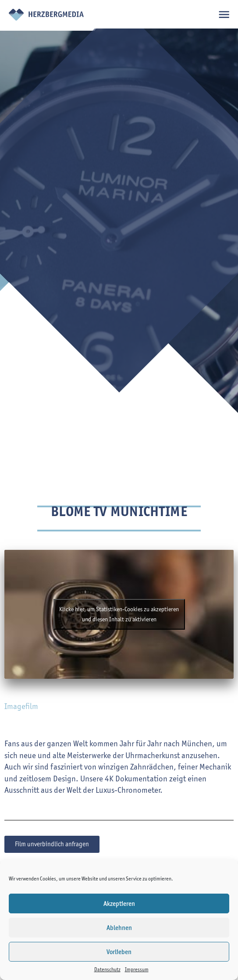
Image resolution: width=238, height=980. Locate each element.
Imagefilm (21, 706)
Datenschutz (107, 969)
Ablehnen (119, 928)
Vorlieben (119, 952)
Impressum (137, 969)
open (224, 14)
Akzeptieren (119, 904)
